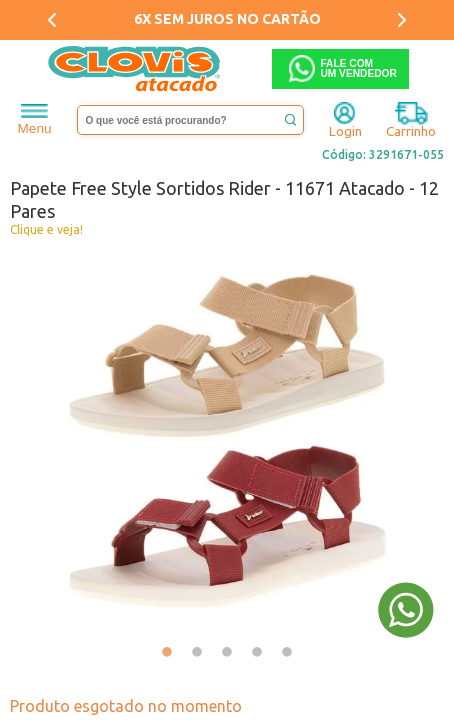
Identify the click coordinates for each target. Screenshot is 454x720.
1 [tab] (167, 653)
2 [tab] (197, 653)
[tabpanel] (227, 441)
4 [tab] (257, 653)
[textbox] (190, 119)
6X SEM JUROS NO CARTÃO (227, 19)
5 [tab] (287, 653)
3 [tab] (227, 653)
